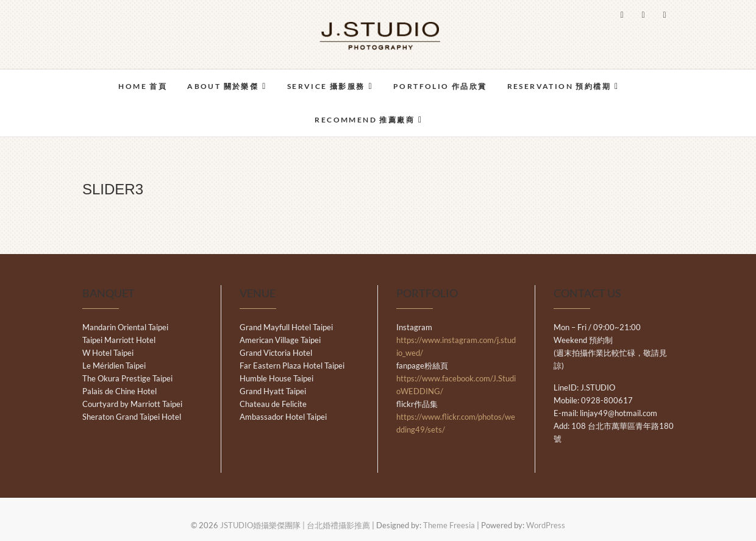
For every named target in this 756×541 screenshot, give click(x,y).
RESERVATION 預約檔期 (559, 86)
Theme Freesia (449, 525)
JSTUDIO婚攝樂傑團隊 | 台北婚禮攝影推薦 (295, 525)
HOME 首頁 (143, 86)
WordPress (546, 525)
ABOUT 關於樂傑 (223, 86)
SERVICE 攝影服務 (326, 86)
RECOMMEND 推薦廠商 (365, 120)
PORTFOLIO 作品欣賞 (440, 86)
